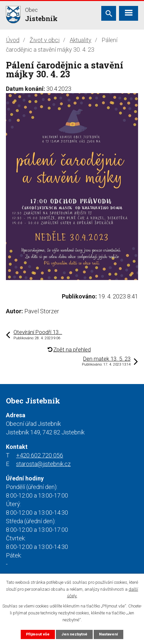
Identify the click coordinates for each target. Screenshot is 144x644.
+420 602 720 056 (40, 455)
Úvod (13, 40)
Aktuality (81, 40)
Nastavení (108, 634)
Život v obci (45, 40)
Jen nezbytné (74, 634)
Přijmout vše (38, 634)
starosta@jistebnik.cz (43, 464)
